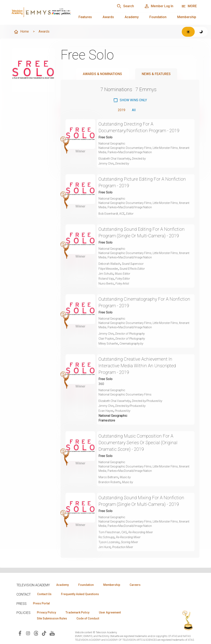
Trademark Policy (78, 613)
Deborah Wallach (110, 264)
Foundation (158, 17)
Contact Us (45, 594)
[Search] (124, 6)
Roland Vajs (106, 279)
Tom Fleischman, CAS (113, 532)
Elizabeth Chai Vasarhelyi (115, 159)
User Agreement (111, 613)
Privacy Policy (47, 613)
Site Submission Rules (52, 619)
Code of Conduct (88, 619)
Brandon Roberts (110, 482)
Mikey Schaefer (108, 344)
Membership (187, 17)
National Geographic (113, 416)
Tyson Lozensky (109, 542)
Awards (108, 17)
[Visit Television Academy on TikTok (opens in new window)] (44, 633)
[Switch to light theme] (188, 32)
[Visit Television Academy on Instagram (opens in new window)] (28, 633)
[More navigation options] (189, 6)
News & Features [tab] (156, 74)
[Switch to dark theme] (201, 32)
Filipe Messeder (108, 269)
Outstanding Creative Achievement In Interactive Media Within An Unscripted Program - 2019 (137, 366)
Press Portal (42, 603)
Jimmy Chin (106, 164)
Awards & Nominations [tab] (102, 74)
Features (85, 17)
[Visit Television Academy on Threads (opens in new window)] (36, 633)
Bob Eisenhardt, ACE (112, 214)
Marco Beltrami (108, 477)
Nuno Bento (106, 284)
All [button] (134, 110)
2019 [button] (122, 110)
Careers (136, 585)
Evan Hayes (106, 411)
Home (21, 32)
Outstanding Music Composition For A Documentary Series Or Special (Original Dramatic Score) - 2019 (138, 443)
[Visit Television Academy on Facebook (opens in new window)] (20, 633)
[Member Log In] (159, 6)
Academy (132, 17)
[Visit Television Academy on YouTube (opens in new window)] (52, 633)
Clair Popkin (106, 339)
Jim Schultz (106, 274)
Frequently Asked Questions (80, 594)
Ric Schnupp (107, 537)
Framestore (107, 421)
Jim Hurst (105, 547)
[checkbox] (130, 100)
